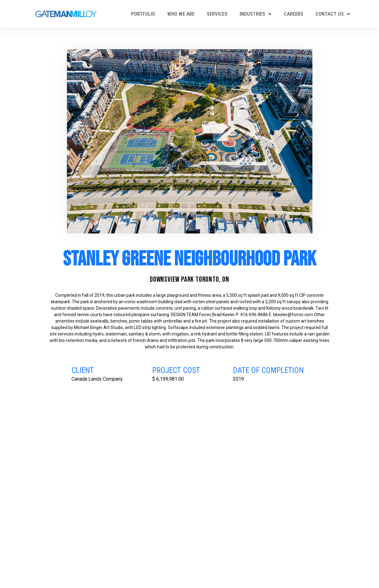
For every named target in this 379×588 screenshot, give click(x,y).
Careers (294, 14)
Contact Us (333, 14)
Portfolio (143, 14)
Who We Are (181, 14)
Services (217, 14)
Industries (256, 14)
